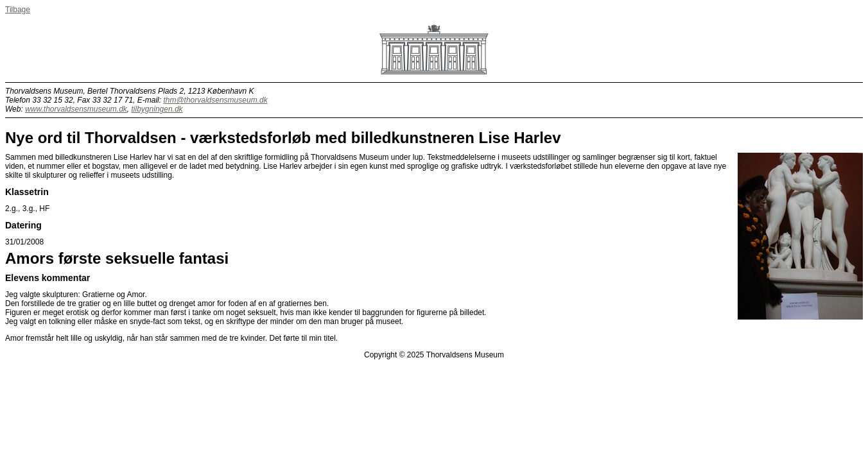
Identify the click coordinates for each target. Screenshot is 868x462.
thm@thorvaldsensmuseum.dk (215, 100)
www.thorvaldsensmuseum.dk (76, 109)
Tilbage (18, 10)
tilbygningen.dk (157, 109)
